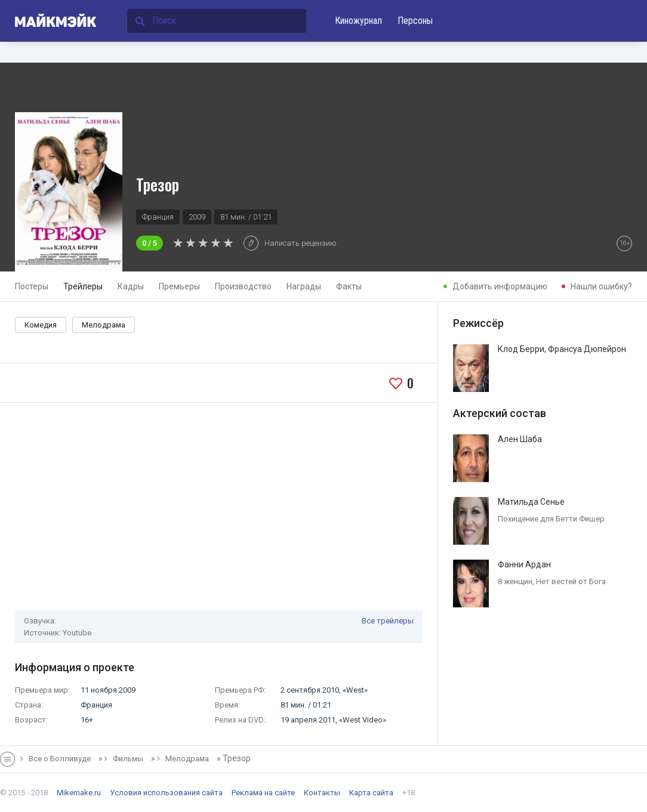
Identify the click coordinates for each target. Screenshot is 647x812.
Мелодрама (104, 325)
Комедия (41, 325)
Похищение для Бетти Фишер (551, 519)
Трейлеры (83, 286)
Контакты (322, 793)
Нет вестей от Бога (571, 581)
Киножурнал (358, 21)
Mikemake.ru (79, 793)
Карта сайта (371, 793)
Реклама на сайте (263, 793)
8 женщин (515, 581)
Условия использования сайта (166, 793)
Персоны (415, 21)
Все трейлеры (388, 621)
